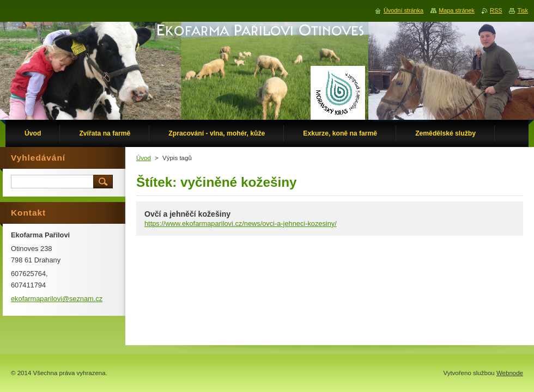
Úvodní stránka (403, 10)
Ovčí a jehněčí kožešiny (187, 214)
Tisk (523, 10)
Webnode (510, 373)
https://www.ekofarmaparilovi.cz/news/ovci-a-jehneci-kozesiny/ (241, 223)
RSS (496, 10)
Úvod (144, 158)
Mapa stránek (457, 10)
